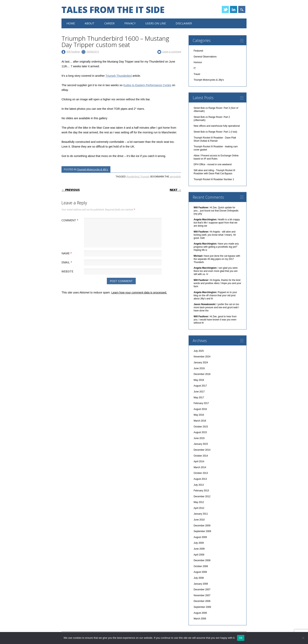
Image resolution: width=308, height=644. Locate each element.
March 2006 (200, 619)
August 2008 (200, 572)
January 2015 (201, 444)
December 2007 (202, 590)
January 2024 (201, 363)
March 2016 (200, 421)
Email (67, 262)
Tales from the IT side (113, 10)
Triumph (145, 176)
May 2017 (199, 398)
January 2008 (201, 584)
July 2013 (199, 485)
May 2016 (199, 415)
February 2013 (201, 491)
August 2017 (200, 386)
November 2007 (202, 595)
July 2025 (199, 351)
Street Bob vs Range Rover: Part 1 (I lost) (215, 132)
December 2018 (202, 374)
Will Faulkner (73, 52)
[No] (303, 638)
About (90, 23)
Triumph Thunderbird (119, 76)
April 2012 (199, 508)
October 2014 (201, 456)
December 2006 (202, 601)
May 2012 (199, 502)
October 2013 (201, 473)
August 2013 (200, 479)
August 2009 (200, 537)
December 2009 (202, 526)
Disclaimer (184, 23)
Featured (198, 51)
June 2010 (199, 520)
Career (109, 23)
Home (71, 23)
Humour (198, 62)
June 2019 (199, 368)
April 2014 (199, 461)
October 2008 (201, 566)
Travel (197, 74)
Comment (70, 220)
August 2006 (200, 613)
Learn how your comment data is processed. (139, 292)
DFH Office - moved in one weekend (213, 164)
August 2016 (200, 409)
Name (67, 253)
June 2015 (199, 438)
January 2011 (201, 514)
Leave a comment (172, 52)
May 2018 (199, 380)
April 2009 (199, 555)
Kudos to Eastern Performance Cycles (147, 85)
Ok (241, 638)
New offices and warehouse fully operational (217, 126)
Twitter (225, 9)
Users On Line (156, 23)
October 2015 (201, 427)
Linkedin (234, 9)
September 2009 (202, 531)
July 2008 (199, 578)
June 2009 (199, 549)
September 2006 (202, 607)
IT (195, 68)
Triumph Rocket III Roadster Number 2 (214, 179)
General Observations (205, 57)
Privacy (130, 23)
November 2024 (202, 357)
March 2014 (200, 467)
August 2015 (200, 432)
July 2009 (199, 543)
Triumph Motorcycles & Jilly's (93, 169)
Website (67, 271)
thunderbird (133, 176)
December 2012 (202, 496)
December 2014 (202, 450)
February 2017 (201, 403)
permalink (175, 176)
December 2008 (202, 560)
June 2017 (199, 392)
